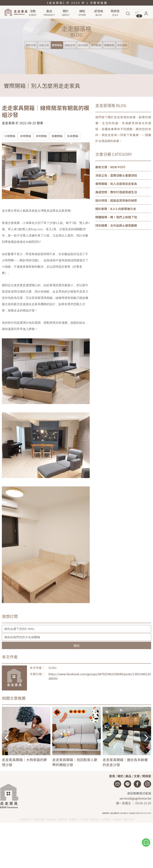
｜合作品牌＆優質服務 (116, 225)
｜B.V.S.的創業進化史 (116, 209)
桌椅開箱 (26, 136)
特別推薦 (122, 45)
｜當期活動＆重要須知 (116, 175)
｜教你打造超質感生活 (116, 192)
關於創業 (96, 45)
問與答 (147, 776)
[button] (146, 14)
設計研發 (83, 45)
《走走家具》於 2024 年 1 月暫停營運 (76, 3)
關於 (120, 776)
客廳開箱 (57, 136)
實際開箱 (57, 45)
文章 (137, 776)
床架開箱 (41, 136)
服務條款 (106, 813)
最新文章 (31, 45)
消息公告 (44, 45)
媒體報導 (109, 45)
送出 (76, 645)
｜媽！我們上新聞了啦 (116, 217)
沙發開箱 (10, 136)
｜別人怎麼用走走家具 (116, 184)
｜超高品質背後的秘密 (116, 200)
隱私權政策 (115, 813)
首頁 (112, 776)
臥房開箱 (73, 136)
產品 (128, 776)
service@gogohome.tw (135, 798)
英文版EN (124, 813)
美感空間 (70, 45)
